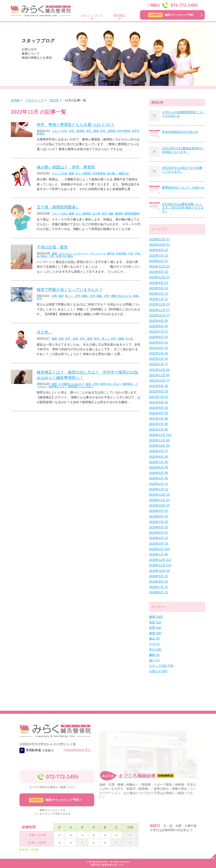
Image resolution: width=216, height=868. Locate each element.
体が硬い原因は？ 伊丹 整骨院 (66, 167)
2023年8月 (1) (159, 283)
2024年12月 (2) (159, 266)
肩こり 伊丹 (73, 296)
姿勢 (54, 296)
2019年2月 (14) (159, 549)
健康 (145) (156, 617)
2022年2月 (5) (159, 359)
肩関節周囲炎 (132, 214)
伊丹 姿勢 (71, 339)
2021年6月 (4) (159, 402)
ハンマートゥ (81, 253)
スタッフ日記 (60, 131)
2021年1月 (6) (159, 429)
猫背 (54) (155, 633)
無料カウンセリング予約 (171, 15)
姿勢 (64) (155, 628)
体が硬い (112, 173)
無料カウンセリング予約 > (55, 800)
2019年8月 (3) (159, 516)
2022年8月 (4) (159, 326)
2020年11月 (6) (159, 440)
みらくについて (92, 16)
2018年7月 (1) (159, 587)
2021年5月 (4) (159, 408)
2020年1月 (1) (159, 489)
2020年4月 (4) (159, 478)
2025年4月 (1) (159, 261)
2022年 (54, 100)
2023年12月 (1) (159, 277)
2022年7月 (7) (159, 332)
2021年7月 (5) (159, 397)
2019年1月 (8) (159, 554)
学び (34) (155, 649)
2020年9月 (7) (159, 451)
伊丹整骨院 (99, 173)
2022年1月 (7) (159, 364)
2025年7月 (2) (159, 256)
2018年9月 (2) (159, 576)
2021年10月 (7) (159, 381)
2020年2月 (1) (159, 484)
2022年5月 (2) (159, 343)
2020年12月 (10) (160, 435)
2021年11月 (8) (159, 375)
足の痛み (68, 256)
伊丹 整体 (92, 131)
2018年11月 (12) (160, 565)
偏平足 (111, 253)
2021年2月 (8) (159, 424)
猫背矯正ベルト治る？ (81, 387)
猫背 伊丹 (92, 384)
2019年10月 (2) (159, 505)
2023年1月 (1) (159, 299)
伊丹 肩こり (102, 339)
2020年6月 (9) (159, 467)
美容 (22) (155, 622)
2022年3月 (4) (159, 353)
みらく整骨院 (83, 173)
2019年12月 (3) (159, 495)
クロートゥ (65, 253)
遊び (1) (154, 660)
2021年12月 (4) (159, 370)
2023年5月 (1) (159, 288)
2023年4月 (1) (159, 294)
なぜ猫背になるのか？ (71, 384)
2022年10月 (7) (159, 315)
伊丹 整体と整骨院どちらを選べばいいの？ (76, 125)
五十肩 (96, 214)
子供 (130, 253)
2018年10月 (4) (159, 571)
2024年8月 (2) (159, 272)
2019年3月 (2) (159, 544)
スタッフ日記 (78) (161, 666)
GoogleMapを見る (78, 750)
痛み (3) (154, 638)
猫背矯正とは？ (58, 387)
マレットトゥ (98, 253)
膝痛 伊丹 (103, 296)
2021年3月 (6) (159, 418)
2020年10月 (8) (159, 446)
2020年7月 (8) (159, 462)
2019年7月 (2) (159, 522)
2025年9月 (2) (159, 250)
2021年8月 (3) (159, 391)
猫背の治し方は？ (111, 384)
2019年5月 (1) (159, 533)
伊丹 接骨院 (77, 131)
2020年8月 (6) (159, 457)
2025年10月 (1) (159, 245)
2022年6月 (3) (159, 337)
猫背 (61, 296)
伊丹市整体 (124, 131)
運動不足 (124, 173)
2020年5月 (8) (159, 473)
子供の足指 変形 (52, 247)
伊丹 (104, 214)
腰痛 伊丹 (89, 296)
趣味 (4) (154, 655)
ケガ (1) (154, 644)
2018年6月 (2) (159, 592)
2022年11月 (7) (159, 310)
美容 (61, 339)
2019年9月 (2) (159, 511)
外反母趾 (121, 253)
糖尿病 (119, 214)
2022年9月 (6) (159, 321)
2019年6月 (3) (159, 527)
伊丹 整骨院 (108, 131)
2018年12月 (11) (160, 560)
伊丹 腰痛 (117, 339)
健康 (71, 173)
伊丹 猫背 (86, 339)
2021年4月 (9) (159, 413)
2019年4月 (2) (159, 538)
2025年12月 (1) (159, 239)
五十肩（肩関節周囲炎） (58, 207)
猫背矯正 (120, 16)
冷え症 (129, 339)
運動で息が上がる (121, 296)
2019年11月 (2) (159, 500)
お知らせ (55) (158, 671)
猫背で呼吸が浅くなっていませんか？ (70, 290)
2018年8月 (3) (159, 582)
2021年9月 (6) (159, 386)
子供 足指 (55, 256)
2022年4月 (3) (159, 348)
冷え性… (44, 332)
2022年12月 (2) (159, 304)
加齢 (111, 214)
